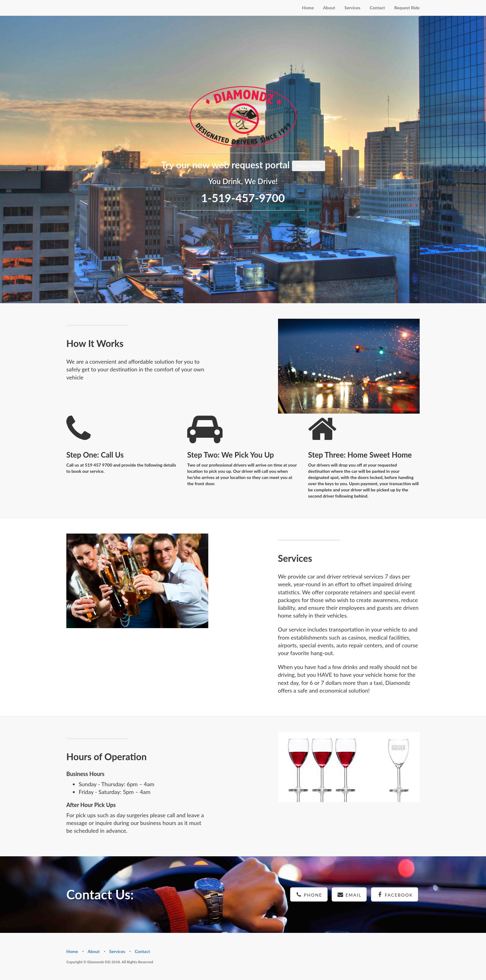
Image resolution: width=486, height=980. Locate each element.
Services (352, 8)
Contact (377, 8)
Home (308, 8)
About (329, 8)
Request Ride (407, 8)
